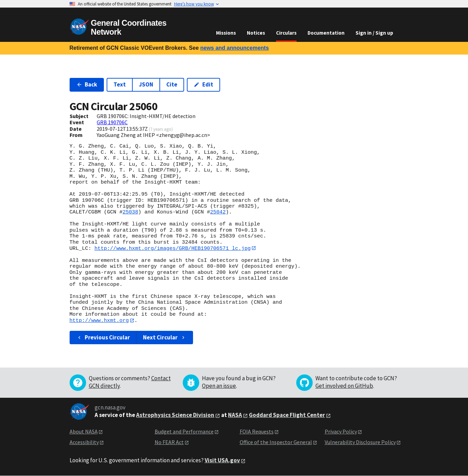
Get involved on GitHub (344, 386)
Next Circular (165, 338)
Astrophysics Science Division (175, 415)
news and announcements (235, 48)
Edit (203, 84)
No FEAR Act (169, 442)
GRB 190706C (112, 122)
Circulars (286, 33)
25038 (130, 212)
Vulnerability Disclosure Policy (360, 442)
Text (120, 84)
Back (87, 84)
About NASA (84, 432)
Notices (256, 33)
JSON (146, 84)
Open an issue (219, 386)
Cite (172, 84)
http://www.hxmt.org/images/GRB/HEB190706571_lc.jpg (172, 248)
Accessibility (84, 442)
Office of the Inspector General (276, 442)
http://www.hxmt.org (99, 321)
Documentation (326, 33)
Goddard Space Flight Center (287, 415)
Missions (226, 33)
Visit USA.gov (222, 461)
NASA (235, 415)
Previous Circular (103, 338)
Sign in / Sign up (374, 33)
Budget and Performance (184, 432)
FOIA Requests (257, 432)
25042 (218, 212)
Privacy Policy (341, 432)
